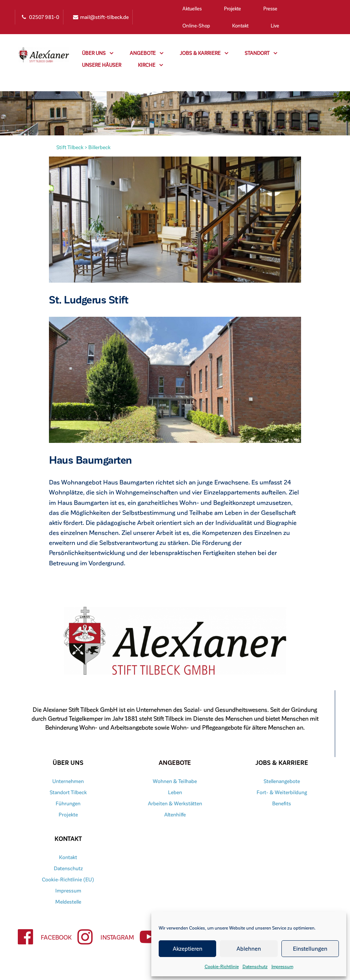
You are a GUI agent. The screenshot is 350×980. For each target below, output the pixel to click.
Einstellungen (310, 948)
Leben (175, 792)
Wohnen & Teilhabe (175, 781)
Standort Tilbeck (68, 792)
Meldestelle (68, 902)
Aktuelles (192, 8)
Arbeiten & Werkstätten (175, 803)
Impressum (282, 966)
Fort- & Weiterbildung (282, 792)
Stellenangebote (282, 781)
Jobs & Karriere (204, 53)
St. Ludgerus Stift (91, 299)
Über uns (98, 53)
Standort (261, 53)
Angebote (146, 53)
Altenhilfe (175, 814)
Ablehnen (249, 948)
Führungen (68, 803)
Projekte (232, 8)
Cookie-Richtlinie (222, 966)
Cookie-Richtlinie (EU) (68, 879)
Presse (270, 8)
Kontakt (240, 25)
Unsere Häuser (102, 65)
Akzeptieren (188, 948)
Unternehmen (68, 781)
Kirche (150, 65)
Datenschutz (255, 966)
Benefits (282, 803)
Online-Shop (196, 25)
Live (275, 25)
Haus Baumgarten (93, 459)
